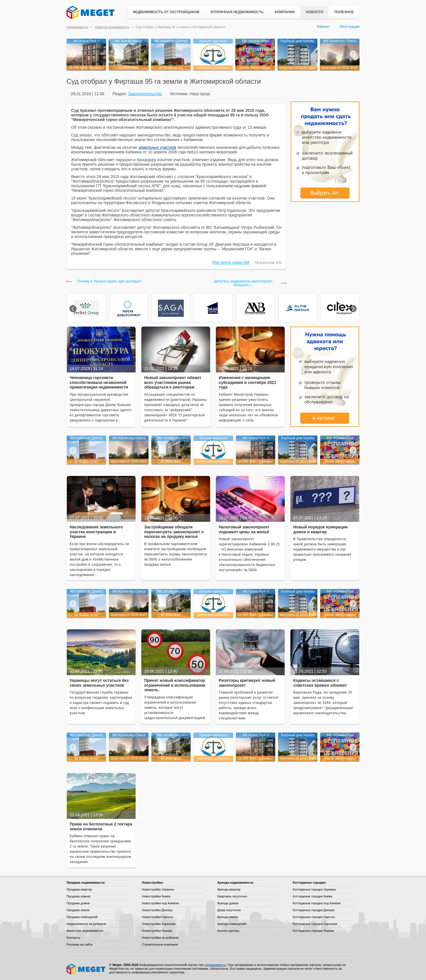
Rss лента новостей (231, 262)
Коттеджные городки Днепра (313, 910)
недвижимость (215, 965)
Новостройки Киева (156, 896)
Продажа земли (78, 910)
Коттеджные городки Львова (313, 931)
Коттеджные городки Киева (312, 896)
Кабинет (323, 27)
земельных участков (157, 147)
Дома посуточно (229, 910)
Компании (285, 12)
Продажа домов (78, 903)
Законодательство (145, 94)
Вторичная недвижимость (237, 12)
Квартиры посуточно (232, 896)
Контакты (73, 938)
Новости (314, 12)
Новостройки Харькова (159, 924)
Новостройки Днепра (157, 910)
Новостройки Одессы (158, 917)
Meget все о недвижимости (86, 969)
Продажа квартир (79, 889)
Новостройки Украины (158, 889)
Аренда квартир (229, 889)
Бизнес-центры (228, 931)
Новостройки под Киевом (160, 903)
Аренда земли (228, 917)
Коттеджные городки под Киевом (317, 903)
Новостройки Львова (157, 931)
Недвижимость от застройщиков (166, 12)
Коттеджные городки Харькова (315, 924)
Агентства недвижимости (85, 931)
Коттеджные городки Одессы (314, 917)
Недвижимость (77, 27)
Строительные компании (160, 944)
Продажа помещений (82, 917)
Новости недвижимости (112, 27)
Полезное (344, 12)
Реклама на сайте (80, 944)
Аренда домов (228, 903)
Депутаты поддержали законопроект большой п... (243, 283)
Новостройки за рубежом (160, 938)
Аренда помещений (232, 924)
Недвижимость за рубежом (86, 924)
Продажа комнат (79, 896)
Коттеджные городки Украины (314, 889)
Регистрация (349, 27)
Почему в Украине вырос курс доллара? (109, 281)
